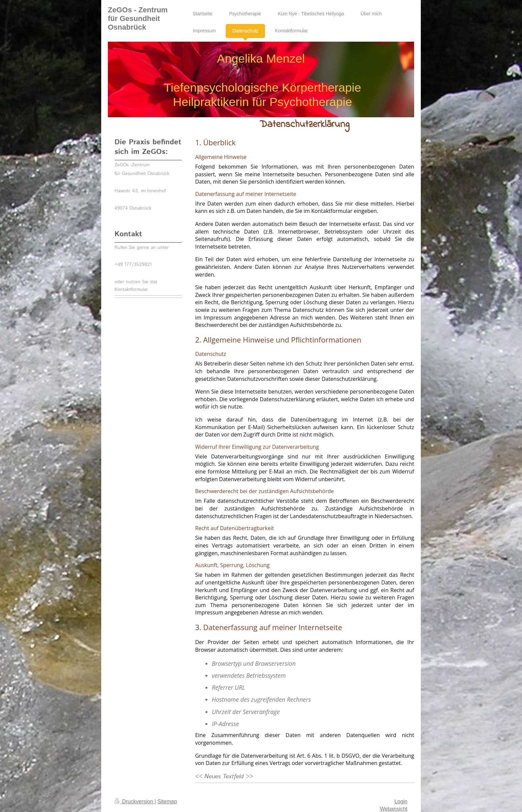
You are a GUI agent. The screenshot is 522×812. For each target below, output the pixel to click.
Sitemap (167, 802)
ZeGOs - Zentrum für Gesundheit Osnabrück (138, 18)
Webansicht (394, 809)
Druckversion (134, 802)
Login (401, 802)
